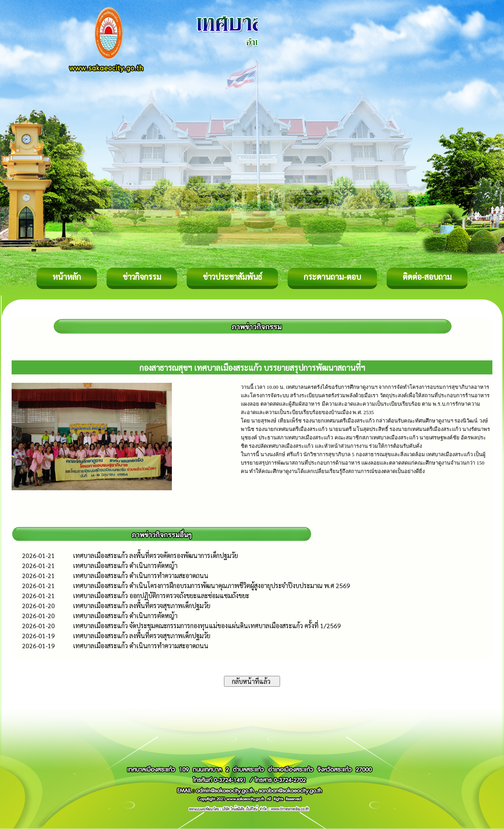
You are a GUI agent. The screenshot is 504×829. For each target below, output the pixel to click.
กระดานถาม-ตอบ (332, 277)
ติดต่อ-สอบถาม (427, 277)
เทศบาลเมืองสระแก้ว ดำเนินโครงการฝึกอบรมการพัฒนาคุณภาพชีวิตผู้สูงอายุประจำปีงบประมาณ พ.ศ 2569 (212, 585)
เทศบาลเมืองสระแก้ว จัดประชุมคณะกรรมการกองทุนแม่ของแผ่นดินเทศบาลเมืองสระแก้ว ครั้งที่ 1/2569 (207, 626)
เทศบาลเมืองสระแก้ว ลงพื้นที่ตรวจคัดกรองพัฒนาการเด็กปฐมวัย (155, 555)
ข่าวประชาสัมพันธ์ (232, 277)
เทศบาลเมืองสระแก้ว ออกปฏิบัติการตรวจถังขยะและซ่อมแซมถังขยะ (161, 595)
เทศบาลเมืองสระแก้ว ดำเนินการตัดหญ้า (125, 565)
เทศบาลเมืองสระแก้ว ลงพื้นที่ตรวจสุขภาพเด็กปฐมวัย (142, 606)
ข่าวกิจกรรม (142, 277)
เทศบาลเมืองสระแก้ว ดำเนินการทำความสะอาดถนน (141, 575)
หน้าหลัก (67, 277)
